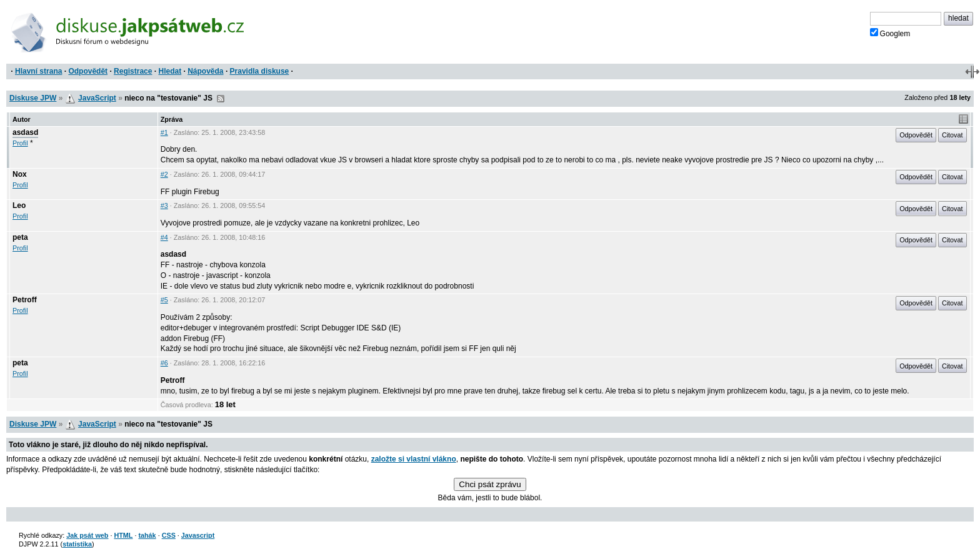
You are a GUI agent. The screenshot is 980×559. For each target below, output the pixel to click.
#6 (164, 363)
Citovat (952, 135)
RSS (221, 99)
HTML (123, 535)
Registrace (133, 71)
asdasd (25, 132)
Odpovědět (88, 71)
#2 (164, 174)
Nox (20, 174)
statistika (77, 544)
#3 (164, 205)
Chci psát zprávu (490, 484)
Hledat (170, 71)
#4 (164, 237)
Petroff (25, 300)
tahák (147, 535)
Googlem (890, 33)
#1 (164, 132)
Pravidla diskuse (260, 71)
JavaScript (97, 98)
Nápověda (205, 71)
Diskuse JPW (33, 98)
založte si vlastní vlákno (414, 459)
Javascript (198, 535)
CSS (169, 535)
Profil (20, 143)
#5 (164, 300)
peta (20, 237)
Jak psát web (87, 535)
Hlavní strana (38, 71)
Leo (19, 205)
